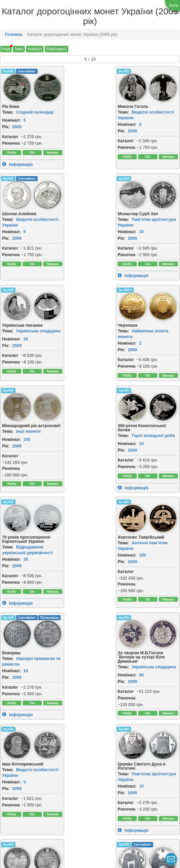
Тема (19, 49)
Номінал (35, 49)
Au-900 (8, 404)
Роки (6, 49)
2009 (17, 126)
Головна (13, 34)
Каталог (10, 136)
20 (87, 231)
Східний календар (35, 111)
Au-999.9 (131, 178)
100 (27, 342)
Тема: (8, 111)
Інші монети (28, 334)
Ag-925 (8, 71)
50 (147, 465)
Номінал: (11, 120)
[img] (14, 87)
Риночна (11, 143)
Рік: (6, 126)
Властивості (57, 49)
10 (26, 231)
